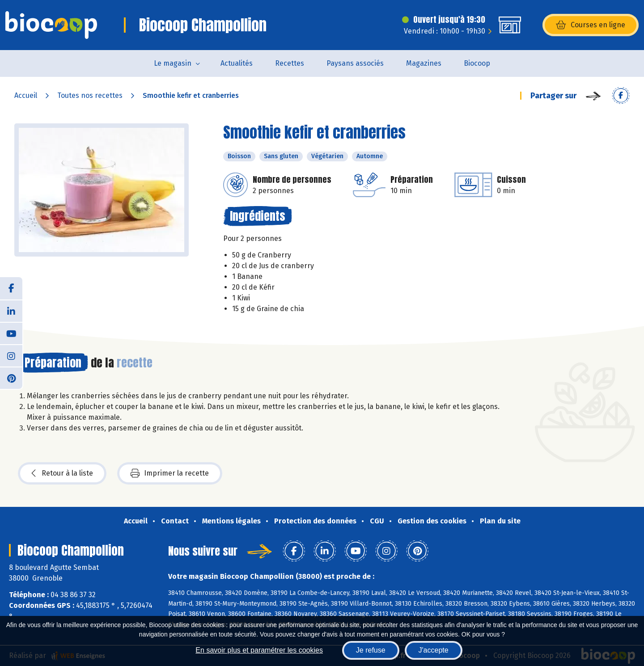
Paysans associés (355, 63)
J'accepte (434, 650)
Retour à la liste (62, 473)
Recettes (290, 63)
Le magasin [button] (173, 63)
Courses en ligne (591, 25)
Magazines (424, 63)
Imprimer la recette (170, 473)
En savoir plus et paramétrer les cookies (259, 650)
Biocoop (477, 63)
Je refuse (371, 650)
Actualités (237, 63)
